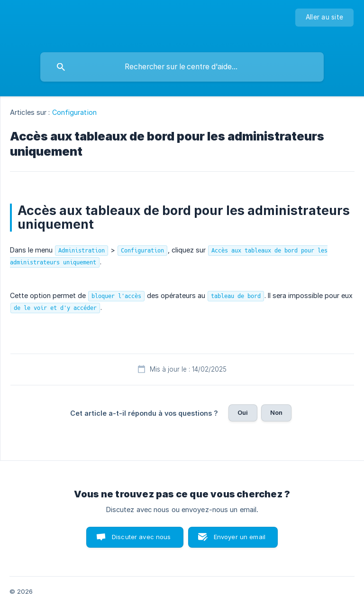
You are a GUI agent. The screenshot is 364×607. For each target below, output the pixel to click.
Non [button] (276, 412)
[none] (324, 18)
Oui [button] (243, 412)
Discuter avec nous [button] (141, 537)
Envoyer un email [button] (240, 537)
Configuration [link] (74, 112)
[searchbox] (182, 67)
